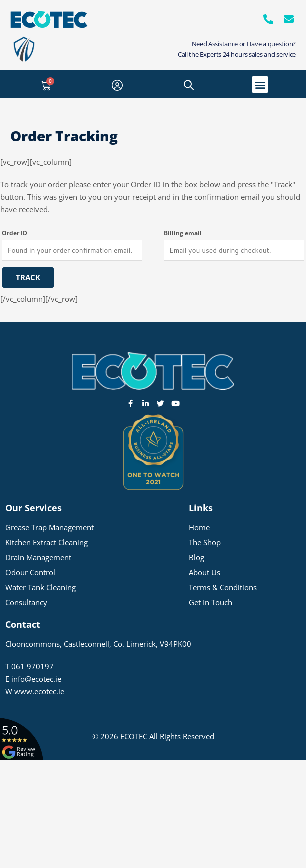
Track (28, 277)
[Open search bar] (189, 85)
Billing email (183, 233)
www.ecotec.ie (39, 691)
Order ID (14, 233)
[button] (260, 84)
